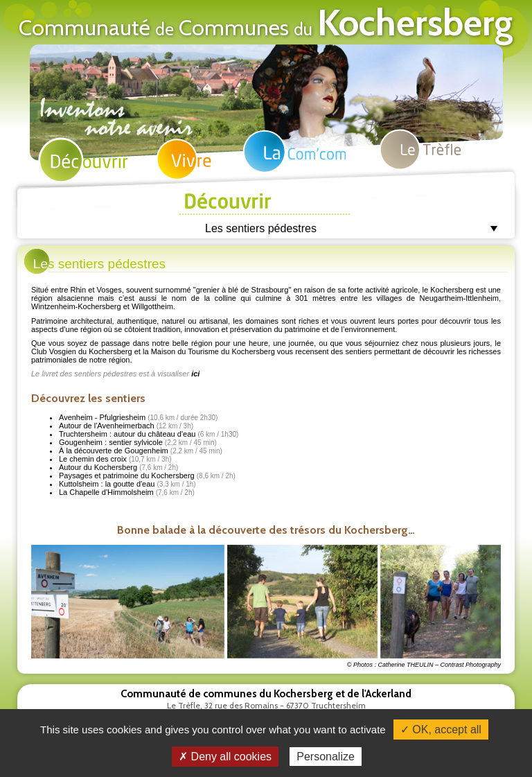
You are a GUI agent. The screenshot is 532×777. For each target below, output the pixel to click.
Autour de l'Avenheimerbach (126, 426)
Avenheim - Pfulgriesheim (138, 417)
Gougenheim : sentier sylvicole (138, 442)
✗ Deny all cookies (225, 757)
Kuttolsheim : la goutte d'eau (127, 484)
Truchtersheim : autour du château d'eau (149, 434)
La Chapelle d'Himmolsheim (127, 492)
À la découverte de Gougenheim (141, 451)
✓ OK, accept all (441, 730)
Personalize (326, 757)
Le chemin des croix (115, 459)
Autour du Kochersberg (118, 467)
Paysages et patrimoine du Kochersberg (147, 475)
